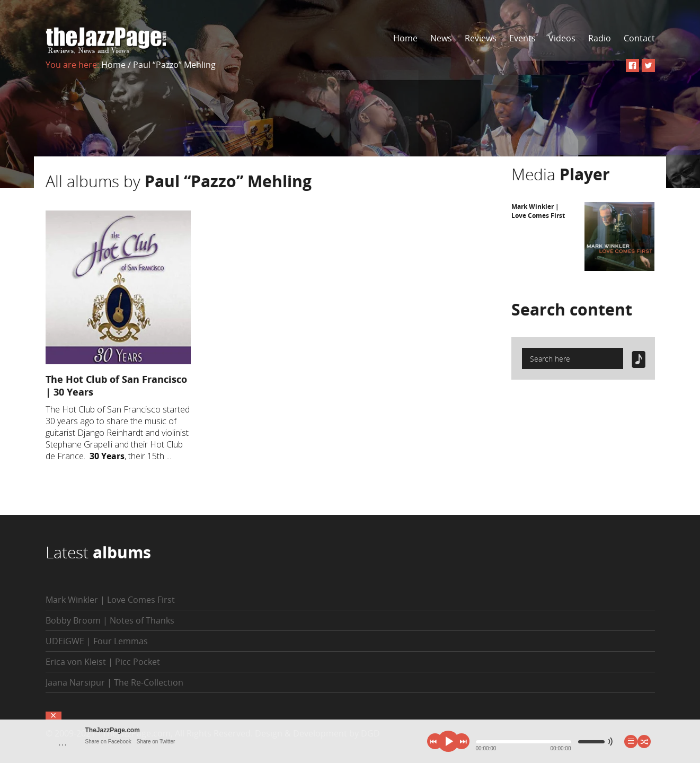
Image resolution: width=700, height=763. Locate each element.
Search (572, 309)
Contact (639, 38)
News (441, 38)
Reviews (481, 38)
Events (522, 38)
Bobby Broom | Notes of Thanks (110, 620)
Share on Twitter (156, 742)
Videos (562, 38)
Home (405, 38)
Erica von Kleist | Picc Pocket (103, 662)
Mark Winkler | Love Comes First (538, 211)
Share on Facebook (108, 742)
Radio (600, 38)
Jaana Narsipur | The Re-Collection (114, 682)
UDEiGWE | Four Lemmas (97, 641)
